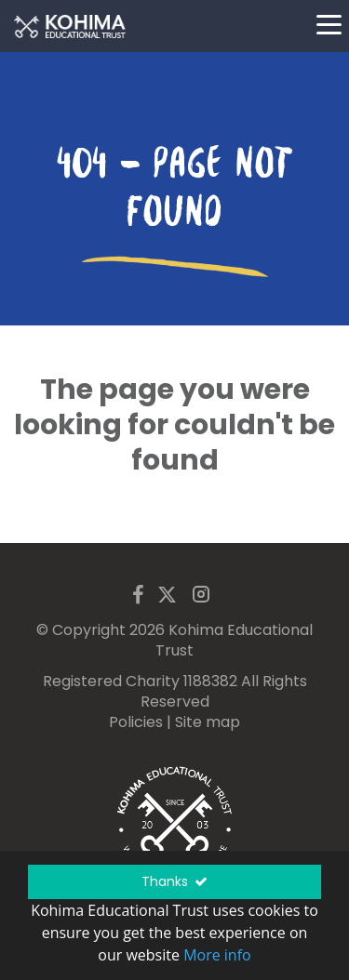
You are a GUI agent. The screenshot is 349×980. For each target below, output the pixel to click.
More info (217, 955)
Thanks (174, 881)
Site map (208, 722)
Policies (136, 722)
